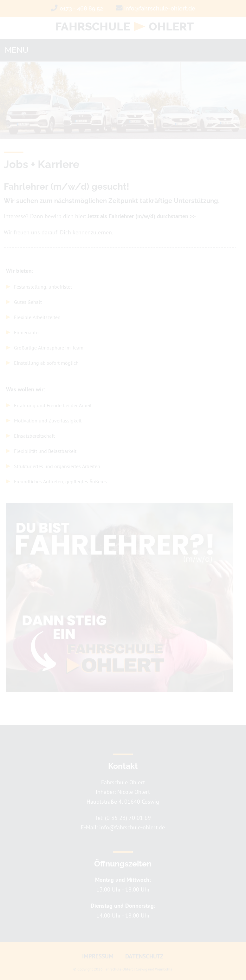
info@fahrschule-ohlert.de (160, 8)
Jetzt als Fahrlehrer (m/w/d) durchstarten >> (142, 216)
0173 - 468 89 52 (81, 8)
